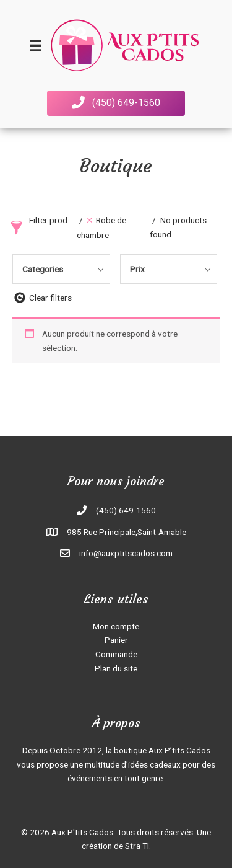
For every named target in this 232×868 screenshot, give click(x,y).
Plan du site (116, 668)
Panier (116, 640)
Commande (116, 654)
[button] (116, 103)
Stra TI (137, 846)
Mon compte (116, 626)
